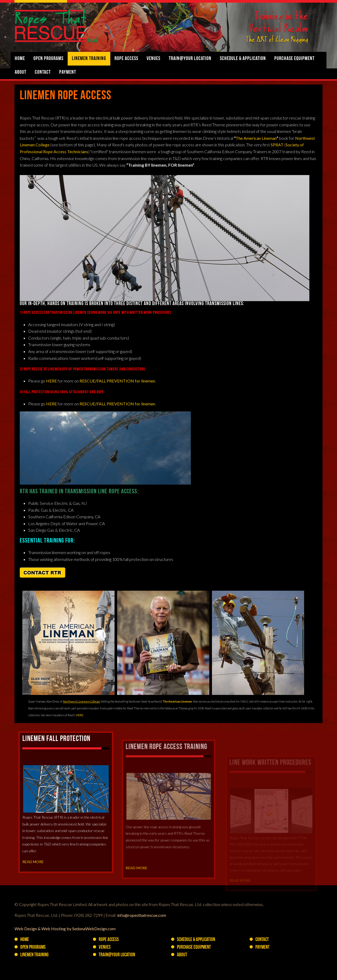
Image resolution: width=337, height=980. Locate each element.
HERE (51, 381)
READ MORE (34, 881)
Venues (153, 59)
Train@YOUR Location (190, 59)
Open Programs (48, 59)
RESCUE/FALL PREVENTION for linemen (117, 381)
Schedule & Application (243, 59)
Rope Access (126, 59)
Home (20, 59)
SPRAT (277, 145)
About (21, 72)
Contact (43, 72)
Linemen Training (89, 59)
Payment (68, 72)
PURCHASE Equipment (294, 59)
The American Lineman (256, 138)
